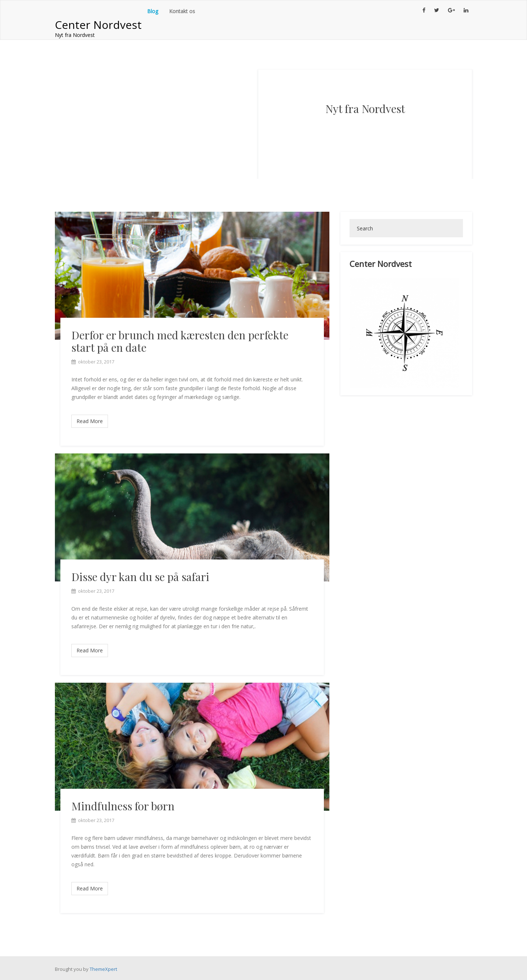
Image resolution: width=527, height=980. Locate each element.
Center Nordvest (98, 25)
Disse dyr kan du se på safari (140, 577)
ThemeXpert (103, 969)
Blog (153, 11)
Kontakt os (182, 11)
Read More (90, 421)
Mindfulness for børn (123, 806)
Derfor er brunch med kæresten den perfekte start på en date (180, 341)
